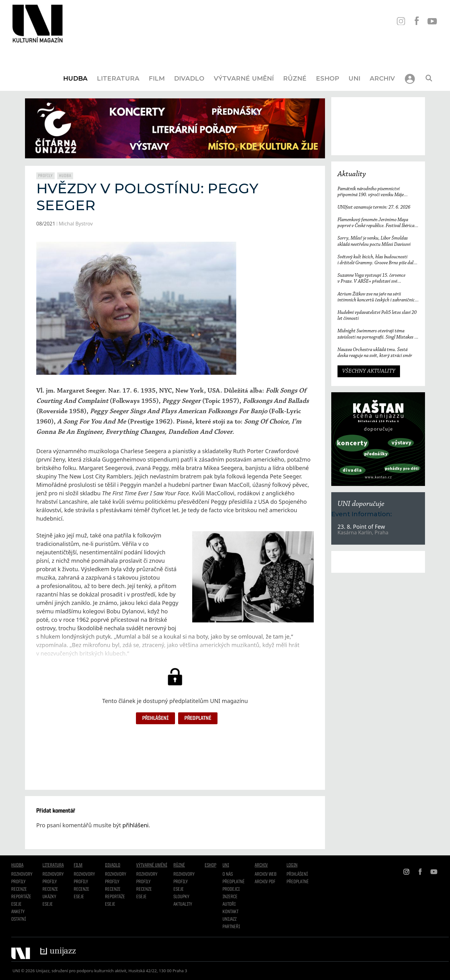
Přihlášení (155, 718)
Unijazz (230, 919)
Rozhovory (22, 874)
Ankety (18, 912)
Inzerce (230, 897)
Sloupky (181, 897)
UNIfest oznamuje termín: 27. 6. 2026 (374, 207)
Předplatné (198, 718)
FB (416, 21)
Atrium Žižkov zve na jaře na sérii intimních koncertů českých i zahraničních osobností (377, 297)
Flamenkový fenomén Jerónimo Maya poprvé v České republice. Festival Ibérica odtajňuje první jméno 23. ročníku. (376, 223)
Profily (45, 176)
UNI (354, 78)
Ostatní (19, 919)
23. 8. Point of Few (361, 527)
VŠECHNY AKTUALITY (369, 371)
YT (432, 21)
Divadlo (189, 78)
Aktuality (352, 174)
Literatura (118, 78)
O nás (228, 874)
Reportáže (21, 897)
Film (157, 78)
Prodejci (231, 889)
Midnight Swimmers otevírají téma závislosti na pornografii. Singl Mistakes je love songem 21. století (377, 334)
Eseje (16, 904)
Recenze (19, 889)
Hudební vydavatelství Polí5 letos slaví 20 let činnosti (377, 316)
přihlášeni (136, 825)
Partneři (231, 927)
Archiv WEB (266, 874)
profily (50, 882)
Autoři (229, 904)
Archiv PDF (265, 882)
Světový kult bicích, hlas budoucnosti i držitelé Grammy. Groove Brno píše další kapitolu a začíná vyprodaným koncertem (377, 260)
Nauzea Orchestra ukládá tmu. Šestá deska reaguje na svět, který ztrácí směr (376, 353)
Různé (295, 78)
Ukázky (49, 897)
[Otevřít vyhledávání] (429, 78)
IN (401, 21)
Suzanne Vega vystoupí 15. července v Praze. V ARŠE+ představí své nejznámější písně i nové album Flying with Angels (378, 279)
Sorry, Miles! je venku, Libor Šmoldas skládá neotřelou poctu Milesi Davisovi (374, 241)
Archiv (382, 78)
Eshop (327, 78)
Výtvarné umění (244, 78)
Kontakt (230, 912)
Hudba (75, 78)
